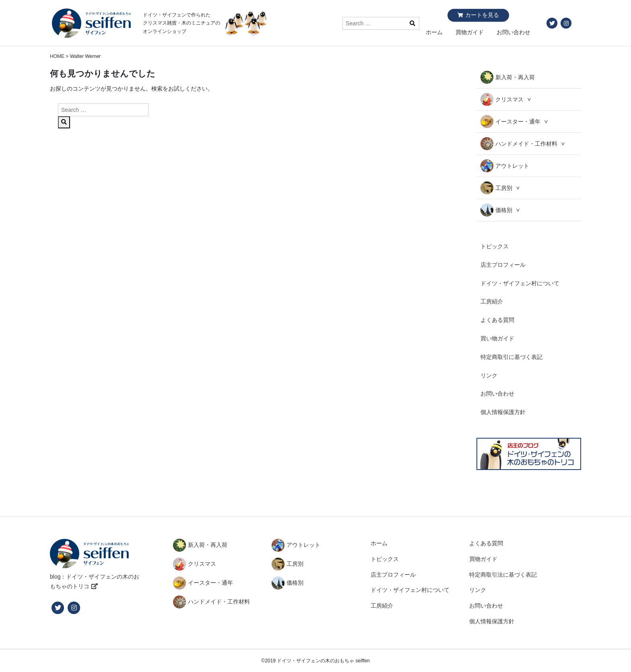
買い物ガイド (497, 338)
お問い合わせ (513, 32)
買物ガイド (470, 32)
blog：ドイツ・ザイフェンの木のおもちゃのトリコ (95, 581)
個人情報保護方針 (503, 412)
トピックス (495, 246)
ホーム (434, 32)
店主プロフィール (503, 265)
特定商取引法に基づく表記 (503, 575)
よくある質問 (497, 320)
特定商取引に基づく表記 (511, 357)
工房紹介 (492, 301)
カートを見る (482, 15)
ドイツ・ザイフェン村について (520, 283)
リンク (489, 375)
